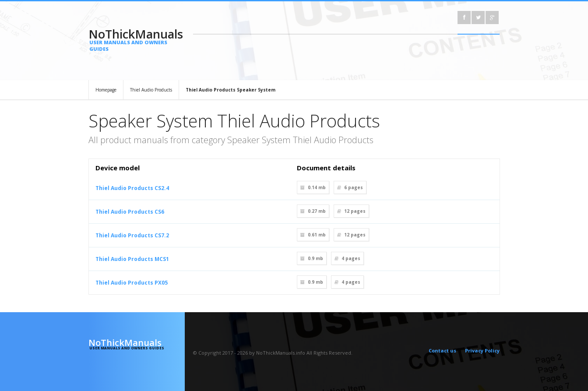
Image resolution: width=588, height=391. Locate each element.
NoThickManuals (137, 39)
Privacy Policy (482, 350)
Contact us (442, 350)
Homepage (106, 90)
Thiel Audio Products (151, 90)
